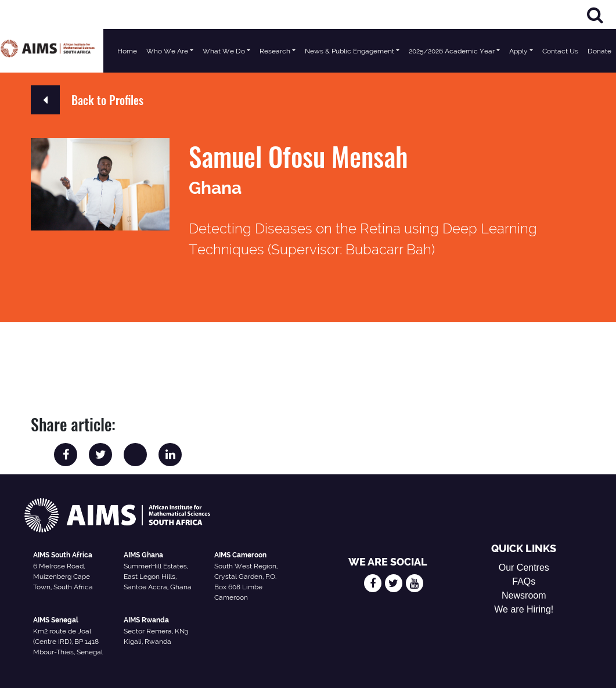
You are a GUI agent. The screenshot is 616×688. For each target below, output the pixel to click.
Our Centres (524, 568)
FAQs (524, 581)
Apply (518, 51)
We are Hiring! (524, 609)
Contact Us (560, 51)
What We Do (224, 51)
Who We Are (167, 51)
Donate (599, 51)
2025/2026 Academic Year (452, 51)
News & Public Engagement (350, 51)
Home (127, 51)
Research (275, 51)
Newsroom (524, 595)
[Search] (595, 15)
